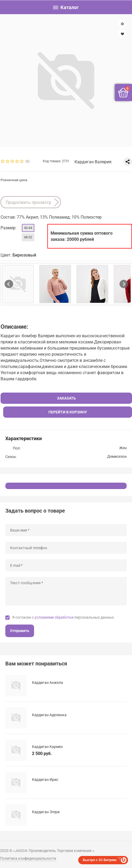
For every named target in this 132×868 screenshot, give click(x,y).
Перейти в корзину (68, 412)
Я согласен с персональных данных (63, 617)
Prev (9, 284)
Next (124, 284)
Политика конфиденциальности (28, 858)
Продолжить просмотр (28, 202)
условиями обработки (54, 617)
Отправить (20, 631)
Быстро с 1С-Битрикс (100, 860)
